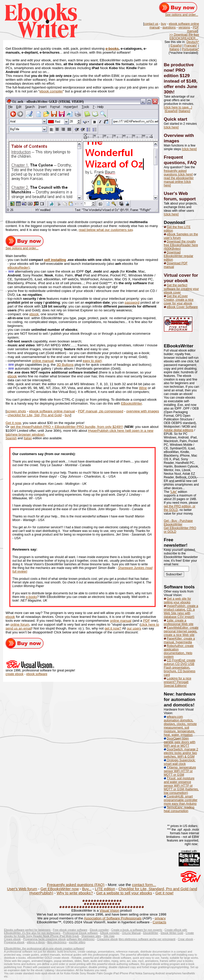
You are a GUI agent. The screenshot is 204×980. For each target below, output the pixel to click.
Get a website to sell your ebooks (124, 893)
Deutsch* (193, 42)
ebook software (37, 674)
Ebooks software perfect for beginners (27, 930)
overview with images (143, 411)
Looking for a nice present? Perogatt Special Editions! (178, 682)
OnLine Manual (131, 933)
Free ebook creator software (70, 930)
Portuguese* (191, 49)
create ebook (14, 674)
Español (176, 46)
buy (164, 24)
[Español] (171, 111)
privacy (160, 918)
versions (184, 27)
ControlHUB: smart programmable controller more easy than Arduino (181, 800)
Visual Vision (109, 910)
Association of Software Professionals (113, 918)
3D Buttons (65, 365)
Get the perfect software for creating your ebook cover (181, 289)
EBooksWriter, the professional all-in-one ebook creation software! (44, 948)
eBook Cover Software (182, 307)
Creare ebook (13, 939)
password (132, 302)
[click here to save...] (178, 107)
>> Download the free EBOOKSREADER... (184, 36)
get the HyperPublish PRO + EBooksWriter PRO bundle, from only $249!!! (67, 427)
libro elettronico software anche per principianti (147, 939)
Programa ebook (14, 942)
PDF (146, 621)
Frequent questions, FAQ (180, 160)
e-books (112, 49)
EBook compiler (110, 933)
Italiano (174, 49)
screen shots (16, 411)
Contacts (159, 922)
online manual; (43, 361)
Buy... (87, 889)
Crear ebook (186, 939)
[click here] (171, 127)
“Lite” (174, 492)
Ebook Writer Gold (172, 933)
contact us (151, 24)
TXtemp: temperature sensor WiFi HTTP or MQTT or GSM (180, 771)
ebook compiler (51, 91)
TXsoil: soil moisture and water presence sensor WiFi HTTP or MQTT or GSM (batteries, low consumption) (181, 786)
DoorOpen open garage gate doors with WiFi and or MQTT (180, 742)
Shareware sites (91, 936)
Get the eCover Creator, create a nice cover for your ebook (179, 300)
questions (169, 27)
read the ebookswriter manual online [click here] (179, 182)
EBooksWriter (131, 403)
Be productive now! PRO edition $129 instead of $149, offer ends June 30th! (181, 78)
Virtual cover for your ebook (181, 278)
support (187, 199)
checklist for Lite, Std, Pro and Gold (35, 415)
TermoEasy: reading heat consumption (179, 809)
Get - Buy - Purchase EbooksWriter (178, 523)
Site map (109, 936)
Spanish (11, 438)
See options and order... (182, 15)
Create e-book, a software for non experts (137, 930)
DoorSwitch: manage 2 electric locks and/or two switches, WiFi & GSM (181, 753)
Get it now (13, 423)
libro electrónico (57, 942)
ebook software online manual (52, 411)
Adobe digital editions (179, 430)
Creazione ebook (107, 939)
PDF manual (193, 29)
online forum (20, 624)
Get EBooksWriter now (60, 889)
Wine (143, 388)
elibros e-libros (36, 942)
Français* (191, 46)
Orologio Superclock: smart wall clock (180, 762)
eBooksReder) (18, 268)
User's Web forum (22, 889)
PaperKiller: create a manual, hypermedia (179, 640)
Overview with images (179, 138)
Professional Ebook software (80, 933)
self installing (55, 260)
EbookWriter (150, 933)
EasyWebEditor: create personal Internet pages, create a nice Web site (181, 631)
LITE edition (105, 889)
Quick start (176, 119)
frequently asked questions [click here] (178, 173)
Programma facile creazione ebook (45, 939)
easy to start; (93, 361)
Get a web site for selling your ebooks (177, 601)
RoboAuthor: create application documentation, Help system (179, 651)
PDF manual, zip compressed (101, 411)
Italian (28, 438)
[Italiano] (184, 111)
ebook (34, 314)
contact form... (144, 885)
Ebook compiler (99, 930)
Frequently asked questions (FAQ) (75, 885)
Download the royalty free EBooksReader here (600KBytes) (181, 245)
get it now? (113, 628)
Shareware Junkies (131, 568)
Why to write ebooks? (75, 893)
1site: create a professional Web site (179, 622)
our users (134, 628)
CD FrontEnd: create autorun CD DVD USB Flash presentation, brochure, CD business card (180, 668)
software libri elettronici (80, 939)
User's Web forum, (176, 196)
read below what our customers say (106, 230)
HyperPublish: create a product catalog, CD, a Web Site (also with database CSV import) (181, 611)
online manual (121, 621)
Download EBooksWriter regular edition (179, 256)
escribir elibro (77, 942)
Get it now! (164, 893)
